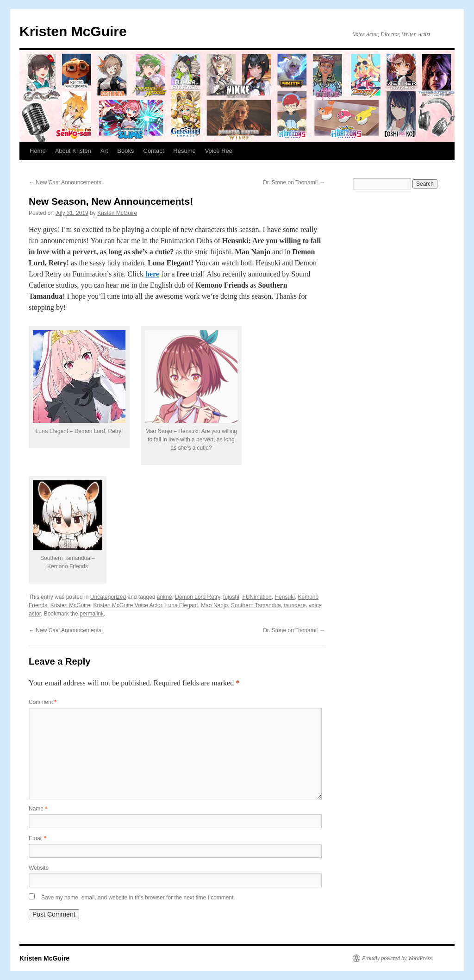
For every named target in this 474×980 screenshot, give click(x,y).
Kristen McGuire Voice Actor (128, 605)
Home (38, 151)
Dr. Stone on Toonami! (294, 182)
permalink (92, 614)
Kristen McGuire (73, 31)
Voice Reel (219, 151)
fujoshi (231, 597)
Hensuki (284, 597)
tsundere (295, 605)
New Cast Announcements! (66, 182)
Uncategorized (108, 597)
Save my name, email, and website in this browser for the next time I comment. (138, 898)
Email (37, 838)
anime (165, 597)
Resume (184, 151)
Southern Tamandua (256, 605)
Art (104, 151)
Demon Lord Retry (197, 597)
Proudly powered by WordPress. (398, 958)
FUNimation (257, 597)
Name (38, 809)
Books (125, 151)
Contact (154, 151)
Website (39, 868)
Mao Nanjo (214, 605)
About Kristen (73, 151)
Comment (43, 702)
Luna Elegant (182, 605)
